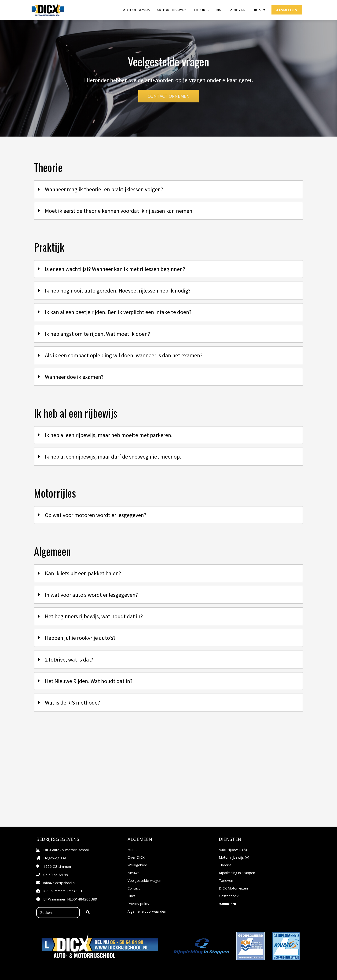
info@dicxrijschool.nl (59, 883)
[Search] (88, 913)
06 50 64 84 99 (56, 875)
